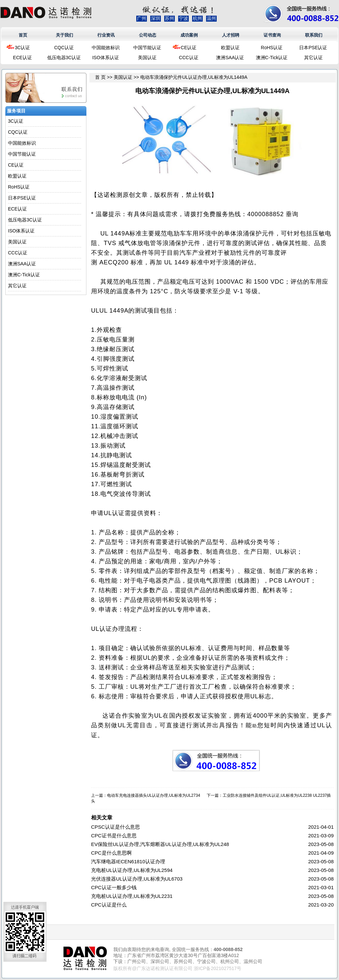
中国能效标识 (106, 48)
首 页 (100, 77)
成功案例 (189, 35)
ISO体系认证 (105, 58)
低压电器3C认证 (64, 58)
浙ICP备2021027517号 (218, 968)
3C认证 (23, 48)
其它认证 (313, 58)
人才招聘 (231, 35)
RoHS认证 (272, 48)
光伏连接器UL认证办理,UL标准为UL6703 (137, 879)
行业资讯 (106, 35)
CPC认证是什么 (109, 905)
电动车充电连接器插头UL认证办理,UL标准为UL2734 (154, 795)
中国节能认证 (147, 48)
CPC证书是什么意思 (114, 836)
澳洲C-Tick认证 (272, 58)
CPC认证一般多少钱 (114, 887)
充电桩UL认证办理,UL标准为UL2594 (132, 870)
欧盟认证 (230, 48)
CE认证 (189, 48)
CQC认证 (64, 48)
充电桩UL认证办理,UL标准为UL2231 (132, 896)
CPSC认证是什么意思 (115, 827)
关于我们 (64, 35)
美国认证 (147, 58)
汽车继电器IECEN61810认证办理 (128, 861)
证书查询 (272, 35)
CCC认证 (188, 58)
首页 (23, 35)
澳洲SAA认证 (230, 58)
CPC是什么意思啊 (111, 853)
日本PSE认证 (313, 48)
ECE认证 (22, 58)
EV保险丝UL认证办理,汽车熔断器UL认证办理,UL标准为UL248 (160, 844)
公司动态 (148, 35)
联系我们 (314, 35)
